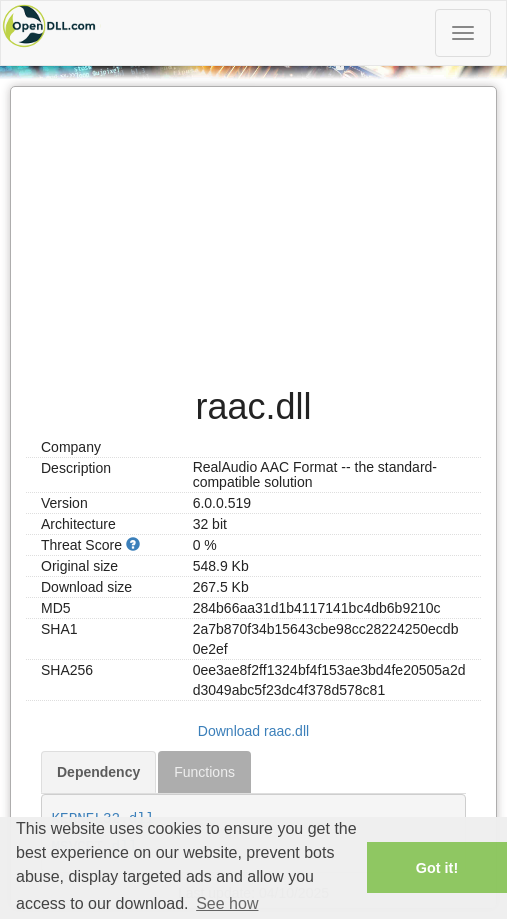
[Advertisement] (253, 227)
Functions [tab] (204, 772)
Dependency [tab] (98, 772)
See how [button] (227, 903)
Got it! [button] (437, 868)
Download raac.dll (253, 731)
